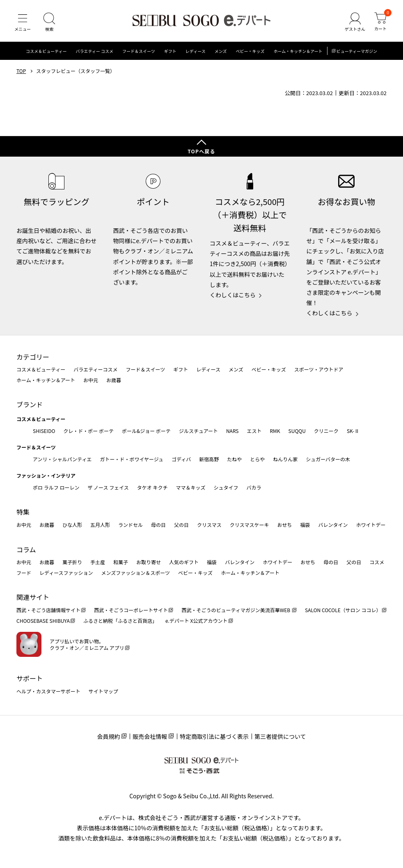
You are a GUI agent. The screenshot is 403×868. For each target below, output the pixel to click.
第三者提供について (280, 736)
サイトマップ (103, 691)
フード (24, 573)
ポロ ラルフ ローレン (56, 487)
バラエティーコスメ (95, 369)
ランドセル (131, 525)
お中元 (91, 380)
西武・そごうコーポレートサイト (131, 610)
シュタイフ (226, 487)
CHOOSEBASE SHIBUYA (43, 621)
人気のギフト (184, 562)
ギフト (170, 51)
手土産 (98, 562)
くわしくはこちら (233, 295)
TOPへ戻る (201, 151)
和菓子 (121, 562)
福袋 (305, 525)
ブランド (30, 404)
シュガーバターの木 (328, 459)
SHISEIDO (44, 431)
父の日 (181, 525)
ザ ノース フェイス (108, 487)
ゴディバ (181, 459)
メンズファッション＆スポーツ (136, 573)
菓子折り (72, 562)
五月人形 (100, 525)
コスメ (377, 562)
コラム (26, 549)
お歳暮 (114, 380)
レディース (196, 51)
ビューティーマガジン (357, 51)
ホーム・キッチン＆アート (298, 51)
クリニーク (326, 431)
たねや (234, 459)
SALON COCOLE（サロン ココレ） (343, 610)
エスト (254, 431)
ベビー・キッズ (250, 51)
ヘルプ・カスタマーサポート (48, 691)
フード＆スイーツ (139, 51)
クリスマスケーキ (250, 525)
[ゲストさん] (355, 22)
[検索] (49, 22)
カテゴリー (33, 357)
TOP (21, 71)
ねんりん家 (285, 459)
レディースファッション (66, 573)
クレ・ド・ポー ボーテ (88, 431)
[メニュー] (23, 22)
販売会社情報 (150, 736)
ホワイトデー (371, 525)
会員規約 (108, 736)
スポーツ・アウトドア (319, 369)
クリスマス (209, 525)
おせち (284, 525)
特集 (23, 512)
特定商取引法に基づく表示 (214, 736)
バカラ (254, 487)
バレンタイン (333, 525)
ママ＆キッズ (191, 487)
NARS (232, 431)
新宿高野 (209, 459)
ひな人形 (72, 525)
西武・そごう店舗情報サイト (48, 610)
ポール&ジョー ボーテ (146, 431)
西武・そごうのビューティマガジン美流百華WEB (236, 610)
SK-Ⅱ (353, 431)
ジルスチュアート (198, 431)
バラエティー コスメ (94, 51)
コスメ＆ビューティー (46, 51)
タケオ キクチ (152, 487)
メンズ (221, 51)
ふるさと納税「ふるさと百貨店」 (120, 621)
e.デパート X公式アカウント (197, 621)
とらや (257, 459)
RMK (275, 431)
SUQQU (297, 431)
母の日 (158, 525)
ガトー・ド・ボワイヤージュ (132, 459)
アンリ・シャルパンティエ (62, 459)
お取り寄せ (149, 562)
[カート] (380, 22)
